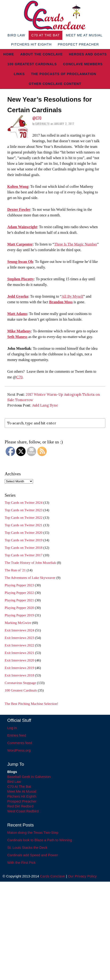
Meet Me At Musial (84, 35)
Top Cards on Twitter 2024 (24, 503)
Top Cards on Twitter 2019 (24, 540)
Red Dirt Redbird (20, 806)
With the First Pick (21, 863)
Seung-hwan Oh (20, 262)
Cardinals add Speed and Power (33, 855)
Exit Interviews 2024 (19, 630)
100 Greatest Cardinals (32, 64)
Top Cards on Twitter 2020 (24, 533)
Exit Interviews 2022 (19, 645)
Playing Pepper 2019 (19, 615)
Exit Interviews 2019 (19, 668)
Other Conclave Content (55, 84)
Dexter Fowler (19, 209)
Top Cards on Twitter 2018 (24, 548)
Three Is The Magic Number (76, 244)
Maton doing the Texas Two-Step (33, 832)
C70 (19, 377)
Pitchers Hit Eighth (31, 44)
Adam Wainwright (22, 227)
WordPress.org (19, 750)
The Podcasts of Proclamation (64, 74)
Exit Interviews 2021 (19, 653)
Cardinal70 (42, 124)
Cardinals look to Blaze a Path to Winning (40, 840)
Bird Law (16, 35)
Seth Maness (17, 337)
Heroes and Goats (88, 54)
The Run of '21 (15, 570)
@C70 (37, 118)
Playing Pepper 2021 (19, 600)
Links (19, 74)
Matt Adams (17, 314)
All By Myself (72, 296)
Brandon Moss (61, 302)
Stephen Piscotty (21, 279)
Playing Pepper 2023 (19, 585)
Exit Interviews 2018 (19, 675)
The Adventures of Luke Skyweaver (30, 578)
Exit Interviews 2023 (19, 638)
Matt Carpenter (20, 244)
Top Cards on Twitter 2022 (24, 518)
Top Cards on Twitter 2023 (24, 510)
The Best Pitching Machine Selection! (31, 704)
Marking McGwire (18, 623)
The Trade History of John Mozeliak (30, 563)
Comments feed (20, 743)
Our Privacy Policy (82, 876)
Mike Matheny (19, 331)
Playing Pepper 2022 (19, 593)
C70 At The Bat (45, 35)
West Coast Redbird (23, 811)
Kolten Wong (18, 186)
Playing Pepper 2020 (19, 608)
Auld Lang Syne (45, 405)
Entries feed (17, 735)
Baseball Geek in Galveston (29, 777)
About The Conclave (41, 54)
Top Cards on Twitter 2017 (24, 555)
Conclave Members (83, 64)
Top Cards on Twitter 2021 (24, 525)
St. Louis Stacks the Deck (27, 847)
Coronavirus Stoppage (20, 683)
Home (9, 54)
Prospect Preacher (78, 44)
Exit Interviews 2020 (19, 660)
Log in (12, 728)
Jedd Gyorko (18, 296)
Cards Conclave (53, 876)
